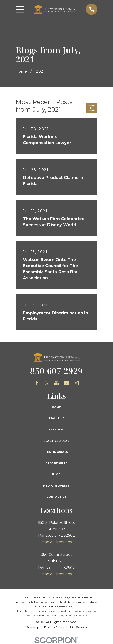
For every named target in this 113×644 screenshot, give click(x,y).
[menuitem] (33, 628)
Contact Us (56, 497)
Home (56, 407)
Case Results (56, 463)
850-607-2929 (56, 371)
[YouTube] (66, 383)
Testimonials (57, 452)
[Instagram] (76, 383)
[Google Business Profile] (56, 383)
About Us (56, 418)
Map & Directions (56, 542)
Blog (56, 474)
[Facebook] (37, 383)
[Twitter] (47, 383)
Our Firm (56, 430)
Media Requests (56, 486)
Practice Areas (57, 441)
